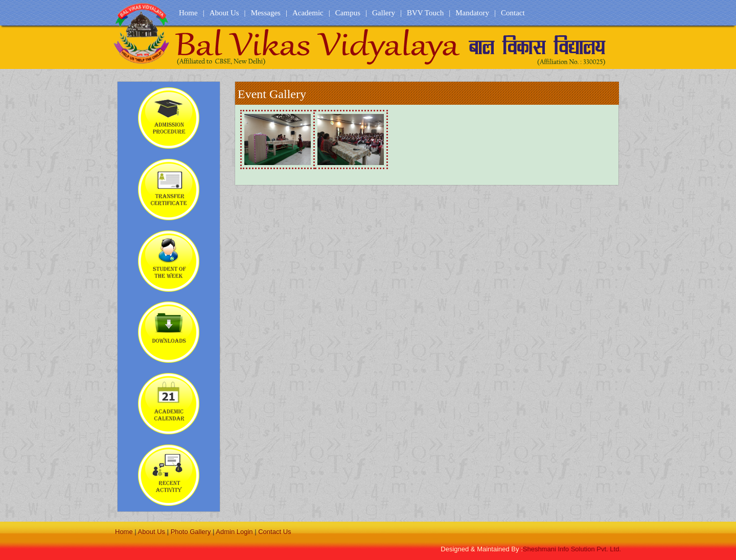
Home (188, 13)
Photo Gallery (191, 532)
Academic (308, 13)
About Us (224, 13)
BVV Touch (425, 13)
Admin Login (234, 532)
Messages (266, 13)
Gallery (384, 13)
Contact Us (274, 532)
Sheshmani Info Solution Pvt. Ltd (572, 549)
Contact (513, 13)
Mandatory (472, 13)
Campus (348, 13)
